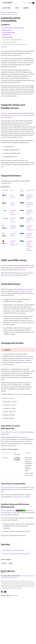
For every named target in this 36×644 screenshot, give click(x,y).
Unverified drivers (7, 35)
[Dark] (31, 3)
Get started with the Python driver (30, 235)
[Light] (29, 3)
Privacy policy (25, 576)
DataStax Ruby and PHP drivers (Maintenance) (15, 44)
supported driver (28, 362)
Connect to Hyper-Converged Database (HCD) (16, 554)
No (11, 563)
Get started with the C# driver (30, 205)
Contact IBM (14, 596)
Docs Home (7, 8)
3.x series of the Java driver (11, 432)
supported (26, 289)
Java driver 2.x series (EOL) (10, 42)
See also (4, 47)
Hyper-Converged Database (9, 12)
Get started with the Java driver (30, 220)
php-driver (11, 513)
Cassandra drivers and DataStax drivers (13, 28)
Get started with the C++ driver (30, 197)
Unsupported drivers (7, 37)
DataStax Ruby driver (10, 511)
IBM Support (20, 270)
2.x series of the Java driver (11, 487)
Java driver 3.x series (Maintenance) (12, 40)
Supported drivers (7, 30)
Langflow (27, 8)
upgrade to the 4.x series (21, 497)
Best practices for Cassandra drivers (14, 550)
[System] (33, 3)
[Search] (26, 3)
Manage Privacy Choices (11, 578)
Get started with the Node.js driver (30, 228)
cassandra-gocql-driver (13, 212)
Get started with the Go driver (30, 212)
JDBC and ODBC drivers (8, 33)
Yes (4, 563)
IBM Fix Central (28, 268)
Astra (18, 8)
